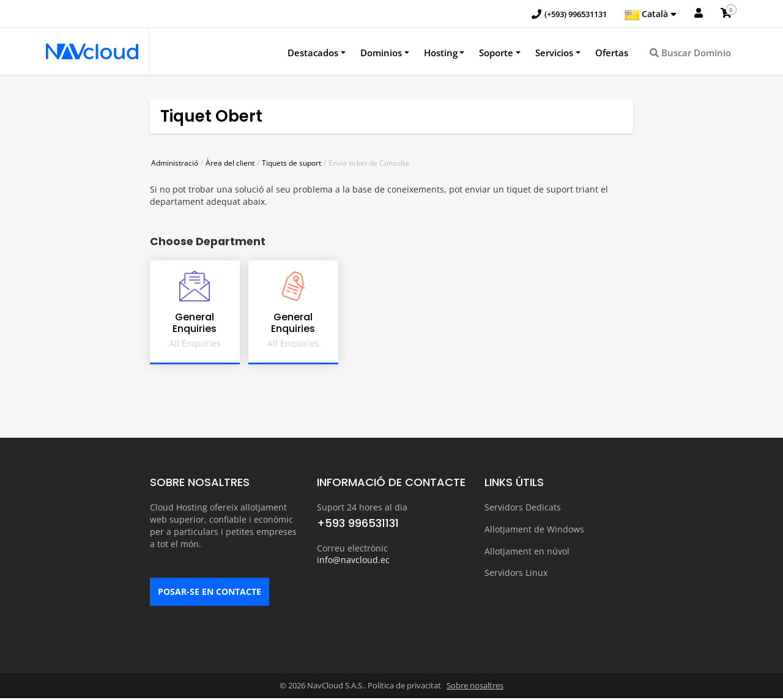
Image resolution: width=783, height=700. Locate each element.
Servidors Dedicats (523, 508)
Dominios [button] (381, 53)
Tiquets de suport (291, 164)
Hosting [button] (441, 53)
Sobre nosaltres (475, 688)
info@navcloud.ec (353, 561)
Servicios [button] (554, 53)
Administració (175, 164)
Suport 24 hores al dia (362, 508)
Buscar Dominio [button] (690, 53)
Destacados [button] (313, 53)
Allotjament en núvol (527, 551)
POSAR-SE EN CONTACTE (210, 594)
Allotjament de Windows (534, 529)
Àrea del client (230, 164)
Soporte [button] (496, 53)
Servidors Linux (516, 572)
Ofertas (612, 53)
